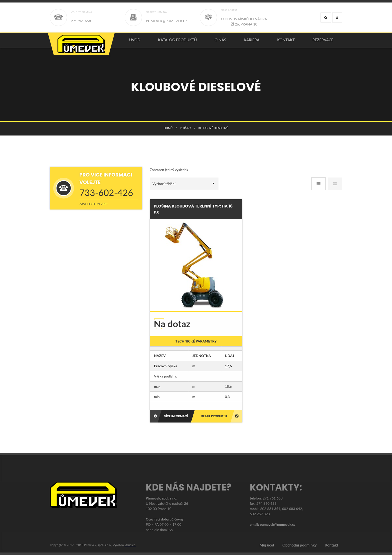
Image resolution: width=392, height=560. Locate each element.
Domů (168, 133)
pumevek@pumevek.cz (277, 529)
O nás (220, 42)
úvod (135, 42)
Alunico (130, 550)
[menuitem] (135, 42)
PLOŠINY (185, 133)
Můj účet (267, 550)
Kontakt (286, 42)
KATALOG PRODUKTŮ (177, 42)
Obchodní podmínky (299, 550)
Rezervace (323, 42)
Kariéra (252, 42)
